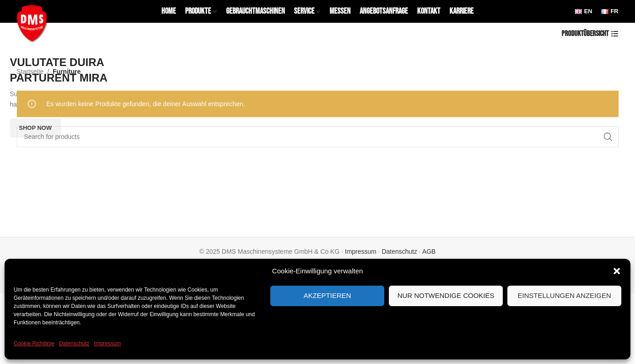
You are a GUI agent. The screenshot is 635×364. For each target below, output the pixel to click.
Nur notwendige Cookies (446, 295)
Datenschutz (74, 343)
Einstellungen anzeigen (564, 295)
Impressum (107, 343)
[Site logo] (34, 22)
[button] (617, 271)
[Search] (318, 137)
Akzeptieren (327, 295)
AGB (429, 251)
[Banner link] (318, 55)
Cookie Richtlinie (34, 343)
